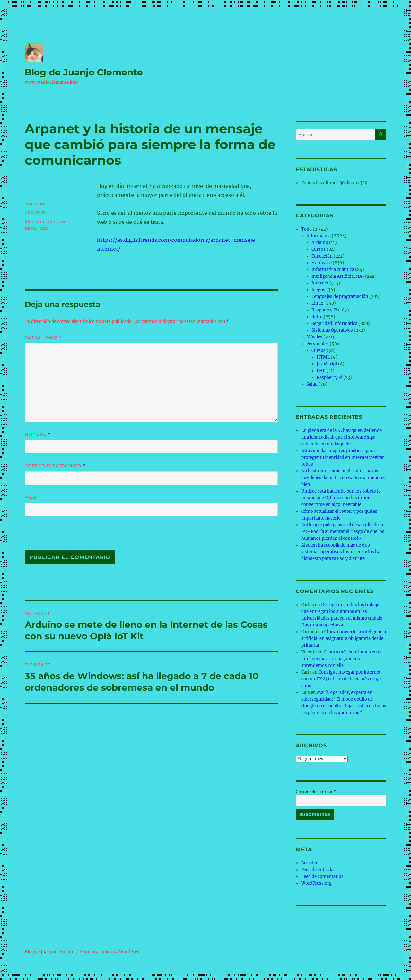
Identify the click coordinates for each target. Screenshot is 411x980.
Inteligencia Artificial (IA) (338, 276)
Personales (318, 344)
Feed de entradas (318, 870)
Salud (312, 384)
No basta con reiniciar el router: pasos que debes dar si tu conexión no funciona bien (343, 478)
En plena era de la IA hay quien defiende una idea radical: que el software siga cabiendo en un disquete (341, 437)
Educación (322, 256)
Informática (37, 221)
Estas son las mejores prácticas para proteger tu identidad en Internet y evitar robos (343, 457)
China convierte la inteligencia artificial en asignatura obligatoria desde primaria (344, 639)
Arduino (320, 243)
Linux (317, 303)
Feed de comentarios (322, 876)
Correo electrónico (55, 466)
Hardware (322, 263)
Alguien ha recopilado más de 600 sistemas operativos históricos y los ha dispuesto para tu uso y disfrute (341, 552)
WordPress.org (316, 883)
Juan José (35, 203)
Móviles (314, 337)
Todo (43, 228)
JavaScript (327, 364)
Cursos (319, 249)
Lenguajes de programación (340, 297)
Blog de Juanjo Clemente (84, 72)
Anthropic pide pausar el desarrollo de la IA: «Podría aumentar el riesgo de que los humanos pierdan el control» (343, 532)
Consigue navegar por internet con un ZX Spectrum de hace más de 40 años (341, 679)
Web (31, 497)
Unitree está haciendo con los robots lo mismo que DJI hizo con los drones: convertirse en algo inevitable (341, 498)
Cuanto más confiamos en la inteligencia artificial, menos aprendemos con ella (341, 659)
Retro (30, 228)
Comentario (43, 337)
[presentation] (69, 537)
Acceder (309, 863)
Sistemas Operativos (332, 330)
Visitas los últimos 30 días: (329, 183)
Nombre (38, 434)
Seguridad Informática (334, 324)
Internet (60, 221)
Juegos (318, 290)
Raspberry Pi (324, 310)
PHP (321, 371)
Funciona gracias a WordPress (111, 952)
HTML (323, 357)
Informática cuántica (333, 270)
